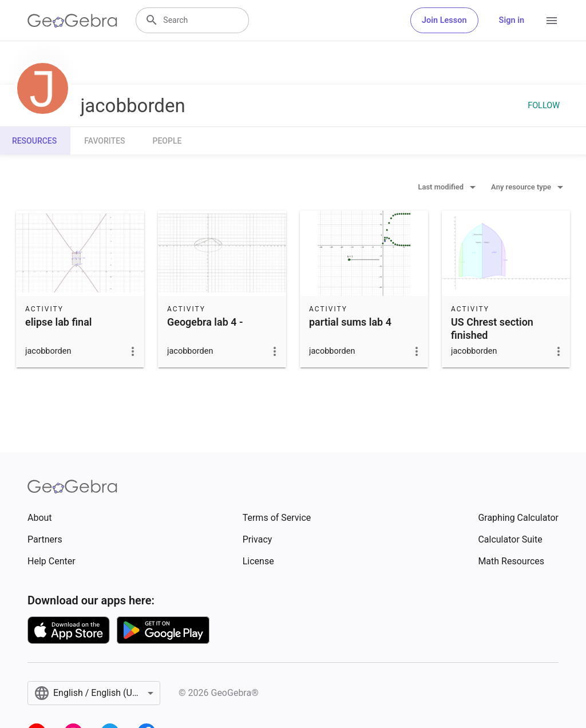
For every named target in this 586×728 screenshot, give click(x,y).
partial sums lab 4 (350, 322)
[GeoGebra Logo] (72, 21)
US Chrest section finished (492, 329)
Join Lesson (444, 20)
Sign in (512, 20)
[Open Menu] (552, 21)
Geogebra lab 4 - (205, 322)
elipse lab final (58, 322)
